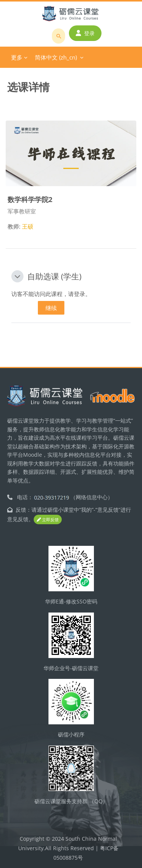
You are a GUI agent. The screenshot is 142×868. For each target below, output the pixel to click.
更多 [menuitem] (17, 57)
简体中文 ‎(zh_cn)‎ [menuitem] (56, 57)
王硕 (28, 226)
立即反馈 (48, 519)
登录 (85, 33)
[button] (17, 276)
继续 (51, 308)
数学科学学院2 (30, 199)
